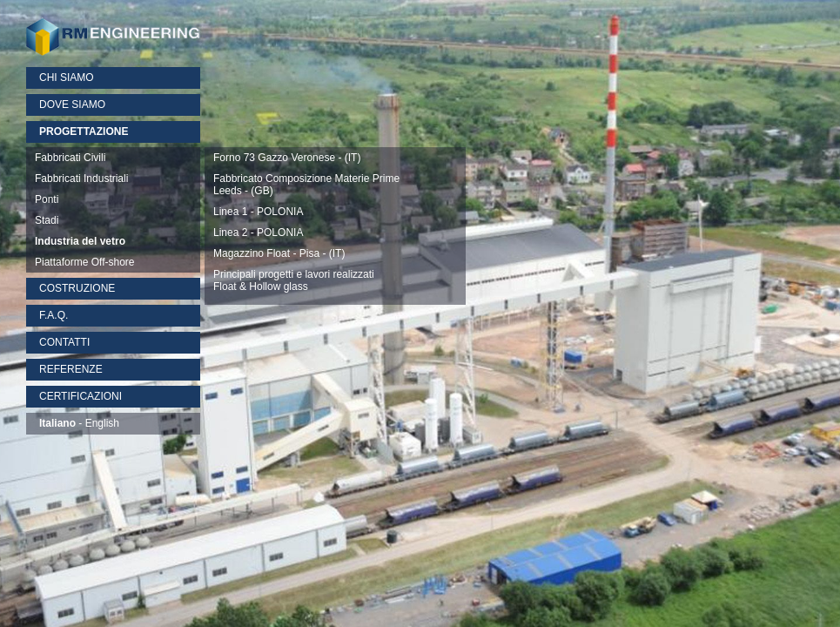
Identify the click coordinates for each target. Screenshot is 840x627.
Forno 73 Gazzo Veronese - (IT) (287, 158)
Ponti (47, 199)
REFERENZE (71, 369)
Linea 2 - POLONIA (258, 233)
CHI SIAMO (67, 78)
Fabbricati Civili (70, 158)
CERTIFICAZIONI (81, 396)
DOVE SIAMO (72, 104)
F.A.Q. (54, 315)
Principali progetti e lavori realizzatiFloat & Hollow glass (294, 280)
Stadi (47, 220)
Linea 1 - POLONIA (258, 212)
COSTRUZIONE (77, 288)
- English (79, 423)
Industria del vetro (80, 241)
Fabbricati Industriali (81, 179)
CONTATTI (64, 342)
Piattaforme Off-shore (85, 262)
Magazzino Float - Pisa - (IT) (279, 253)
